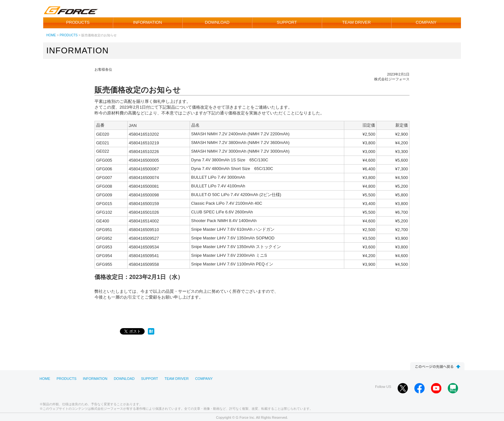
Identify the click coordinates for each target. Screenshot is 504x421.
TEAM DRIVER (357, 22)
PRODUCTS (78, 22)
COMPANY (426, 22)
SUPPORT (287, 22)
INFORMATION (148, 22)
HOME (51, 35)
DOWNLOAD (217, 22)
